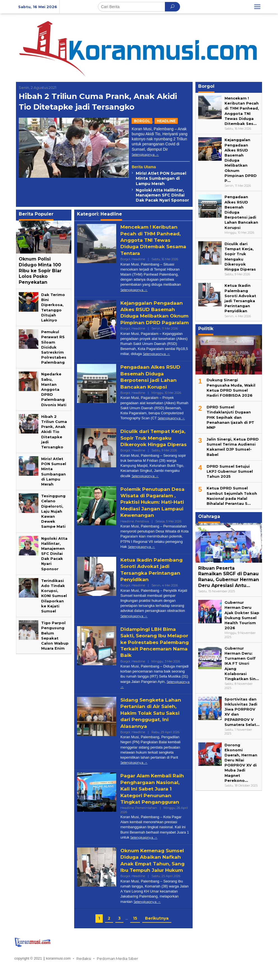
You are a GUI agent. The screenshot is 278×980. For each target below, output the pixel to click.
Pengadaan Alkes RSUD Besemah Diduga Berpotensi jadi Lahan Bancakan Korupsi (152, 384)
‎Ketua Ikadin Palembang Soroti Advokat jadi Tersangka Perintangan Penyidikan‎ (153, 583)
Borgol (142, 121)
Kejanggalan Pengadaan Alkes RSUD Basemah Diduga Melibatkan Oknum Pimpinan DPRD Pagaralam (153, 316)
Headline (166, 121)
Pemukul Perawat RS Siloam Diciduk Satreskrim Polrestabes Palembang (54, 347)
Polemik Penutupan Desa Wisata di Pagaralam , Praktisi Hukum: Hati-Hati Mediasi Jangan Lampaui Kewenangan (154, 515)
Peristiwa (142, 534)
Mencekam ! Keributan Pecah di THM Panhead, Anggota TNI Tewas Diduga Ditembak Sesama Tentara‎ (152, 240)
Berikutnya (157, 931)
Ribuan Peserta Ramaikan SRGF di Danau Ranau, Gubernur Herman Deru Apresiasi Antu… (229, 577)
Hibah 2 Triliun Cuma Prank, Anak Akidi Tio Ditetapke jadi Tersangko (99, 101)
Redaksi (84, 972)
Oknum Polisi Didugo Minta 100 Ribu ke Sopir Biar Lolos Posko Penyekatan (40, 271)
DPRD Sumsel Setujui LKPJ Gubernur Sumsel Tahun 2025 (230, 471)
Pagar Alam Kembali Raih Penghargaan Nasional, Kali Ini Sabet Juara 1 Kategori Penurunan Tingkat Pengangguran (154, 802)
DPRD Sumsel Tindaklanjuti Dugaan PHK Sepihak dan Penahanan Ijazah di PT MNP (230, 417)
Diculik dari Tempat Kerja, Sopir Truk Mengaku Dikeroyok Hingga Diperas (148, 448)
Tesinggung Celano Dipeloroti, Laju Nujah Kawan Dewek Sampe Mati (53, 511)
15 (135, 931)
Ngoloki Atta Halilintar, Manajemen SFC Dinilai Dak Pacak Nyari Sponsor (162, 195)
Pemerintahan (146, 821)
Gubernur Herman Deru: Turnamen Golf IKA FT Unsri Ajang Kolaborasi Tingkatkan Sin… (242, 663)
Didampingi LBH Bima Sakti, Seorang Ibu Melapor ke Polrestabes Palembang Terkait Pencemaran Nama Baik (152, 655)
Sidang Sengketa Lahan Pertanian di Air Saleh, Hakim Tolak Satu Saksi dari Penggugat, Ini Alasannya (152, 726)
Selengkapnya (143, 154)
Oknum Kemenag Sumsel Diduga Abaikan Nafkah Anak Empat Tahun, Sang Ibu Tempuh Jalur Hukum (154, 874)
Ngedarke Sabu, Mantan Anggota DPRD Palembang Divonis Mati (54, 389)
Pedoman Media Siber (117, 972)
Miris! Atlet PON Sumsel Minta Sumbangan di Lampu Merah (161, 178)
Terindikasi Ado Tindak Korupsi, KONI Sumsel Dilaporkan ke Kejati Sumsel (54, 596)
